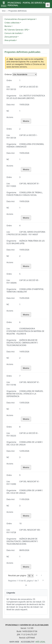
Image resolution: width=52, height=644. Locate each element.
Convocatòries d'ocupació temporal (20, 19)
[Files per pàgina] (30, 576)
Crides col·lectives (12, 23)
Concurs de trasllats (13, 33)
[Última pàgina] (26, 585)
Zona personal (11, 37)
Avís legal (40, 642)
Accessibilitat (28, 642)
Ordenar (8, 74)
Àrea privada (10, 40)
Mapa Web (14, 642)
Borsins (8, 26)
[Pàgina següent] (43, 580)
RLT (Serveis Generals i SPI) (16, 30)
